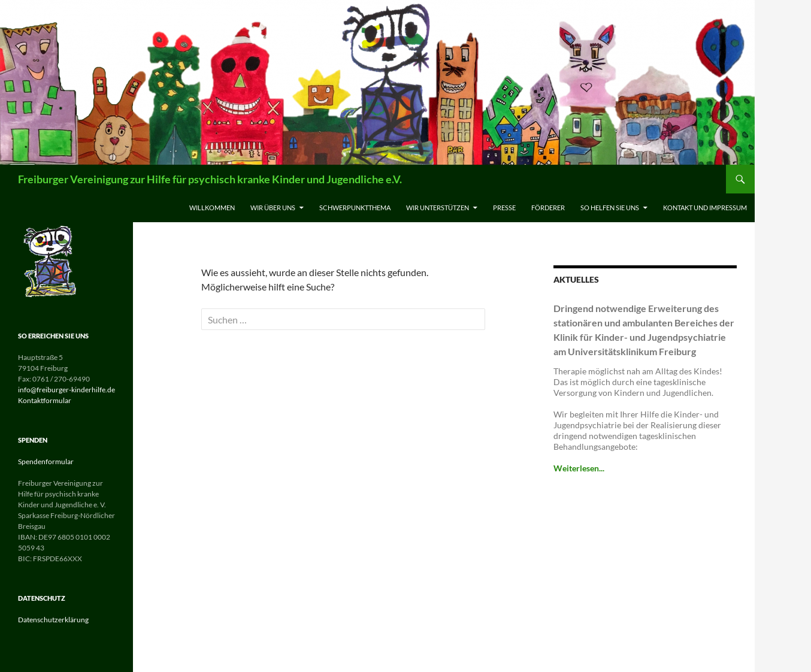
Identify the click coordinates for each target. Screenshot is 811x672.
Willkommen (212, 208)
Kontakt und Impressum (705, 208)
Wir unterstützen (438, 208)
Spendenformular (46, 461)
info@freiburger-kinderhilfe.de (66, 390)
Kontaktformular (45, 400)
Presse (504, 208)
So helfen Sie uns (610, 208)
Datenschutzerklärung (53, 620)
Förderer (548, 208)
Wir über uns (273, 208)
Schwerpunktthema (355, 208)
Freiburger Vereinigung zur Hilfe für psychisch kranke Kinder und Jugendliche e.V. (210, 179)
